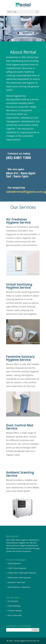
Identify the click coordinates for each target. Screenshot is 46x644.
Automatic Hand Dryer (17, 582)
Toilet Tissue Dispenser (17, 568)
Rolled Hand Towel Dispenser (19, 578)
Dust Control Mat (15, 615)
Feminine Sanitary (15, 611)
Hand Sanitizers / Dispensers (19, 587)
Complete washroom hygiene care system (23, 28)
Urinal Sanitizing (14, 606)
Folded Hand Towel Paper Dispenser (22, 573)
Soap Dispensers (14, 563)
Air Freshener (13, 601)
